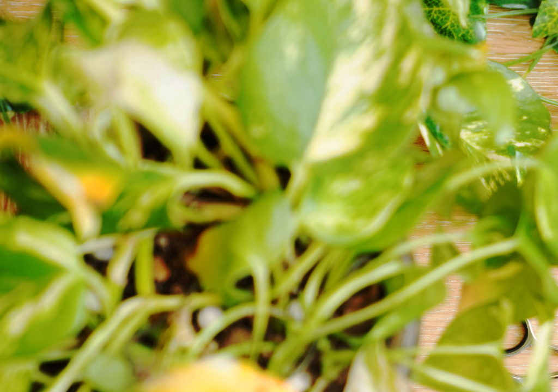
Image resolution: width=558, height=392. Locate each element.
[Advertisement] (279, 76)
